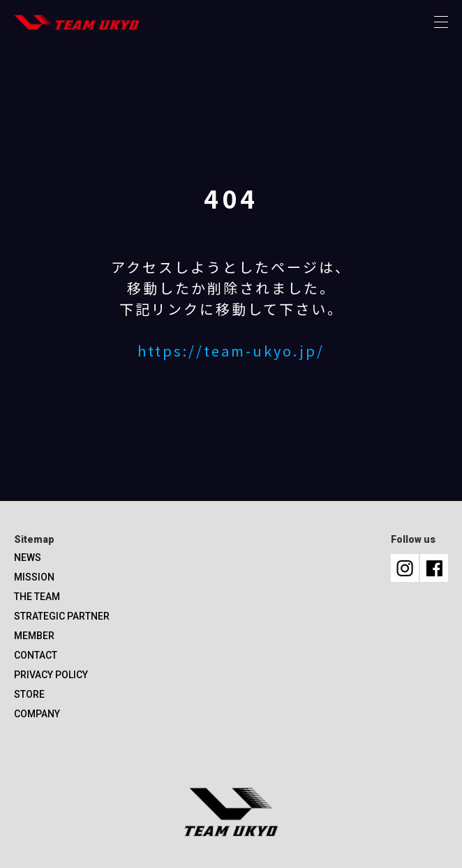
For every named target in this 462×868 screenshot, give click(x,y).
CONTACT (36, 655)
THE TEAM (37, 597)
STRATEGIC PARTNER (62, 616)
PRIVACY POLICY (51, 675)
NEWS (28, 558)
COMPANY (37, 714)
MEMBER (34, 636)
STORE (29, 694)
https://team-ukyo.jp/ (231, 351)
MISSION (34, 577)
